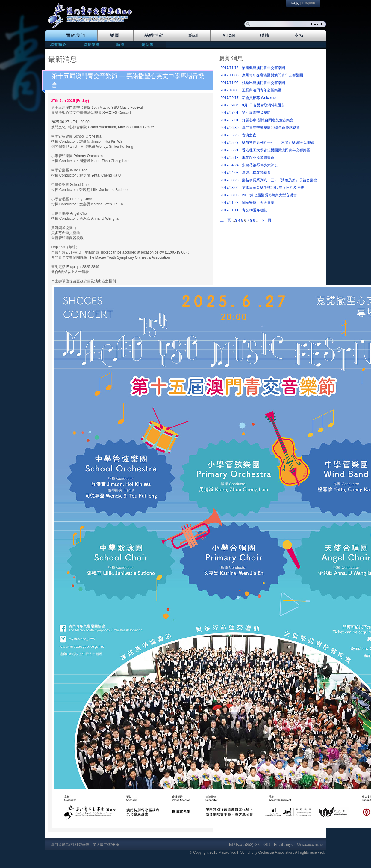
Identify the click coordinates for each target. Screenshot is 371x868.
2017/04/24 (230, 165)
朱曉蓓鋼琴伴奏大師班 (260, 165)
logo (93, 19)
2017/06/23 (230, 135)
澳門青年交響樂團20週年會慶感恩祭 (271, 128)
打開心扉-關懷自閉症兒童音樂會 (268, 120)
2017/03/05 (230, 195)
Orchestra (115, 35)
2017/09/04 (230, 105)
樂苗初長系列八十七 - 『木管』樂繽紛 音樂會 (278, 143)
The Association (71, 35)
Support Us (304, 35)
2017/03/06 (230, 188)
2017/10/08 (230, 90)
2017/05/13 (230, 158)
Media (266, 35)
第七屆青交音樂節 (256, 113)
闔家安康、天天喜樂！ (260, 203)
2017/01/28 (230, 203)
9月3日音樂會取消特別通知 (264, 105)
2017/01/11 (230, 210)
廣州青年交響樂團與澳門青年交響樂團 (272, 75)
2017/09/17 (230, 98)
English (309, 3)
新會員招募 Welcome (259, 98)
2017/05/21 (230, 150)
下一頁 (266, 220)
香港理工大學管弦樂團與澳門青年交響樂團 (276, 150)
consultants (120, 45)
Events (154, 35)
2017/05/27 (230, 143)
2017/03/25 (230, 180)
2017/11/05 (230, 75)
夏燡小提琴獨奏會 (256, 173)
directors (91, 45)
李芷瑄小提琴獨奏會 (258, 158)
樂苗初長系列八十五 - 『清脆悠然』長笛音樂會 (280, 180)
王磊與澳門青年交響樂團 (262, 90)
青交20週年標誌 (255, 210)
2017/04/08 (230, 173)
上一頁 (225, 220)
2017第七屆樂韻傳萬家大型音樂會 (269, 195)
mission (60, 45)
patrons (149, 45)
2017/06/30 (230, 128)
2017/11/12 (230, 68)
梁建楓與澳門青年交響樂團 (264, 68)
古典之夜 (249, 135)
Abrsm (230, 35)
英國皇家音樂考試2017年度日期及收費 (273, 188)
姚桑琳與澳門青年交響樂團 (264, 83)
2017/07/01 (230, 113)
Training (193, 35)
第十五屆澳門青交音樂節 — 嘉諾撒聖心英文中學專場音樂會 (128, 80)
